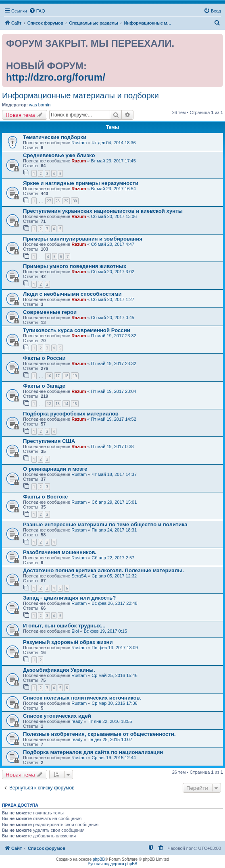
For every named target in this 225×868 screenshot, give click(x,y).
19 (75, 376)
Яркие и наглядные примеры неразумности (81, 183)
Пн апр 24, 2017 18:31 (114, 530)
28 (58, 201)
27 (49, 201)
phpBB (99, 859)
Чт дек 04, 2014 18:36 (114, 143)
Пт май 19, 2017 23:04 (114, 391)
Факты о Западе (44, 386)
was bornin (40, 105)
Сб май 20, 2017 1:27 (113, 299)
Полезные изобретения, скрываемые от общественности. (99, 734)
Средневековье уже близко (59, 155)
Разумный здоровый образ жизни (68, 642)
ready (77, 721)
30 (75, 201)
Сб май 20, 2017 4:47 (113, 244)
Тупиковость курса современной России (77, 330)
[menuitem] (37, 11)
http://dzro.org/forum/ (56, 77)
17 (58, 376)
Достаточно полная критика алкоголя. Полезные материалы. (103, 570)
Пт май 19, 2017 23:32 (114, 336)
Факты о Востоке (45, 497)
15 (75, 404)
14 (66, 404)
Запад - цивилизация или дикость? (69, 598)
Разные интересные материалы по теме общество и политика (105, 524)
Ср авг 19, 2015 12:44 (114, 758)
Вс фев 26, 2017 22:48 (114, 603)
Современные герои (50, 312)
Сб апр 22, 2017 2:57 (113, 558)
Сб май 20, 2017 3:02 (113, 272)
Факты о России (44, 358)
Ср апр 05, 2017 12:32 (114, 576)
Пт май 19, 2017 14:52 (114, 419)
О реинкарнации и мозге (55, 469)
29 (66, 201)
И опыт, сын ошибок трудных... (64, 626)
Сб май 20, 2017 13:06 (114, 216)
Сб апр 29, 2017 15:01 (114, 502)
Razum (79, 161)
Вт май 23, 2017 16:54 (114, 189)
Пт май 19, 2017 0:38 (112, 446)
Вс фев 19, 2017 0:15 (105, 631)
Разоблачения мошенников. (60, 552)
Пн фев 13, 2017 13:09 (115, 648)
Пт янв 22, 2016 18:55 (110, 721)
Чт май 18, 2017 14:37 (114, 474)
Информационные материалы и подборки (80, 96)
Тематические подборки (55, 137)
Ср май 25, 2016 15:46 (114, 675)
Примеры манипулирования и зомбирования (83, 239)
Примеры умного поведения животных (75, 266)
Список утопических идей (57, 716)
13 (58, 404)
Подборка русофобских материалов (71, 414)
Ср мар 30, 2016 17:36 (114, 703)
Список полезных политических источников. (82, 698)
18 (66, 376)
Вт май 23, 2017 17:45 (114, 161)
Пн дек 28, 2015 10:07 (110, 739)
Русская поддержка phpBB (112, 864)
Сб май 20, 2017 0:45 (113, 318)
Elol (75, 631)
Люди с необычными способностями (72, 294)
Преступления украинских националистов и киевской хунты (103, 211)
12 (49, 404)
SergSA (79, 576)
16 (49, 376)
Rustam (79, 143)
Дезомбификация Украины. (59, 670)
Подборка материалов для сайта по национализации (93, 752)
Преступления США (49, 441)
